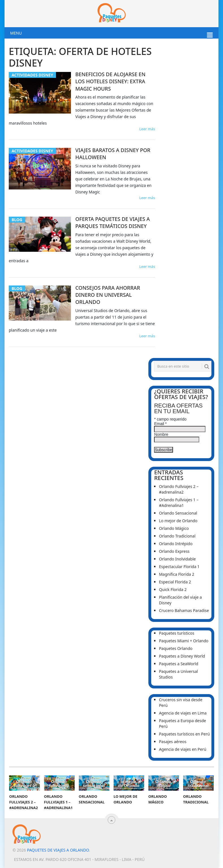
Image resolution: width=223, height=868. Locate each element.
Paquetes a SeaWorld (178, 664)
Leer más (147, 129)
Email (160, 424)
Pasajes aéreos (173, 742)
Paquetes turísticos (177, 633)
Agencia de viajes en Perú (183, 749)
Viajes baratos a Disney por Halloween (113, 154)
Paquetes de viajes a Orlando (58, 850)
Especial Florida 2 (175, 582)
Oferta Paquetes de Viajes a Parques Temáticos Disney (112, 222)
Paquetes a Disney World (182, 656)
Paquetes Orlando (176, 648)
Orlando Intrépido (176, 544)
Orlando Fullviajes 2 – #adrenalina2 (179, 489)
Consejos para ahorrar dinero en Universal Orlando (108, 295)
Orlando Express (174, 551)
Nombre (161, 434)
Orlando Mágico (174, 528)
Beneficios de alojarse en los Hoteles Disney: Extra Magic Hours (110, 81)
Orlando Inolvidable (177, 559)
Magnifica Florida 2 (177, 574)
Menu (16, 33)
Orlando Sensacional (178, 513)
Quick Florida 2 (173, 589)
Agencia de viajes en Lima (183, 713)
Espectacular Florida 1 (179, 567)
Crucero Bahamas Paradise (184, 610)
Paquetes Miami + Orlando (184, 641)
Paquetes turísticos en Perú (184, 734)
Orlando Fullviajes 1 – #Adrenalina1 (179, 503)
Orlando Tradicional (177, 536)
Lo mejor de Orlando (178, 521)
